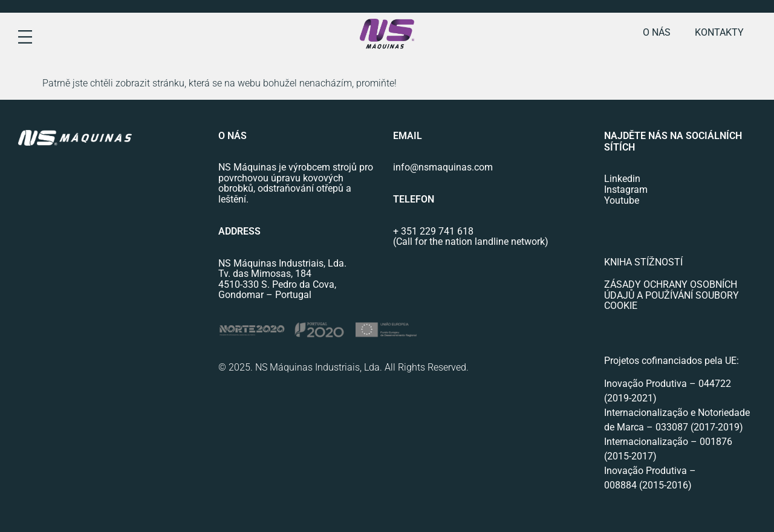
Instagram (626, 190)
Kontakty (719, 32)
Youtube (622, 200)
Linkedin (622, 179)
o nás (657, 32)
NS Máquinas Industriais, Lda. (282, 263)
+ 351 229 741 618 (433, 231)
